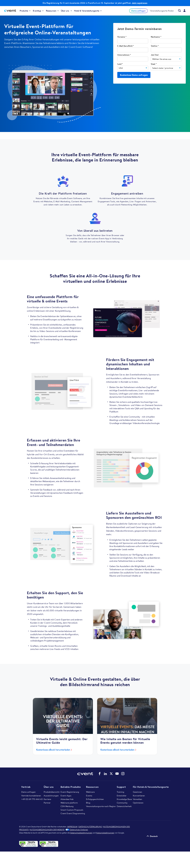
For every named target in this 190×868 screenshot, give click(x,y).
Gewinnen (137, 792)
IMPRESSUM (72, 827)
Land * (120, 64)
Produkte (25, 11)
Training (120, 792)
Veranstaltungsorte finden (162, 11)
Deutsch (154, 836)
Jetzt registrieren (140, 3)
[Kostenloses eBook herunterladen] (63, 716)
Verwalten (137, 799)
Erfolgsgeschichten (95, 799)
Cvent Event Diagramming (73, 813)
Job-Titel (155, 55)
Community (122, 803)
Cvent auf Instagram (123, 774)
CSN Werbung (67, 806)
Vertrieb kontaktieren (31, 796)
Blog (88, 803)
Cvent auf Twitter (111, 774)
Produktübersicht (52, 792)
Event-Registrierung (70, 792)
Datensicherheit (124, 806)
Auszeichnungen (51, 796)
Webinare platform (69, 803)
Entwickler (122, 796)
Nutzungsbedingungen (105, 833)
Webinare (90, 792)
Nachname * (156, 37)
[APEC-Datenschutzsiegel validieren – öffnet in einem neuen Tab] (29, 844)
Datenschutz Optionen (77, 830)
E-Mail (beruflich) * (126, 46)
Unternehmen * (124, 55)
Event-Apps (66, 796)
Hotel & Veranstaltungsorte (88, 11)
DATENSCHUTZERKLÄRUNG (90, 827)
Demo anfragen (138, 11)
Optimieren (138, 803)
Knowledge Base (124, 799)
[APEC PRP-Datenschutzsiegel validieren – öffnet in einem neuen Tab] (49, 844)
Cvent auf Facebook (100, 774)
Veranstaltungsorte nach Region (101, 806)
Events (89, 796)
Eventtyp (38, 11)
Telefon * (155, 46)
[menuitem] (25, 11)
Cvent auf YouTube (117, 774)
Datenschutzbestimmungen (81, 833)
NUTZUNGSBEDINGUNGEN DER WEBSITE (47, 830)
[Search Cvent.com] (178, 11)
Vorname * (122, 37)
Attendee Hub (67, 799)
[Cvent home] (11, 11)
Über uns (66, 11)
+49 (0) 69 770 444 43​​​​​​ (32, 799)
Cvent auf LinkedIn (105, 774)
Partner (47, 803)
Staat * (154, 64)
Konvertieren (139, 796)
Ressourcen (52, 11)
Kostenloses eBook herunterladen (53, 750)
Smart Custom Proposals (72, 810)
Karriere (47, 799)
